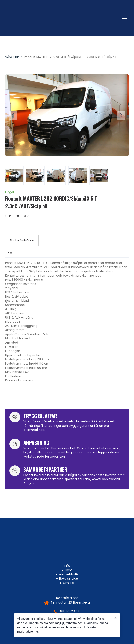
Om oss (69, 583)
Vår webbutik (69, 574)
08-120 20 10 (69, 611)
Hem (69, 570)
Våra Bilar (12, 57)
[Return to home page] (63, 19)
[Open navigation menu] (125, 19)
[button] (22, 240)
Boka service (69, 578)
